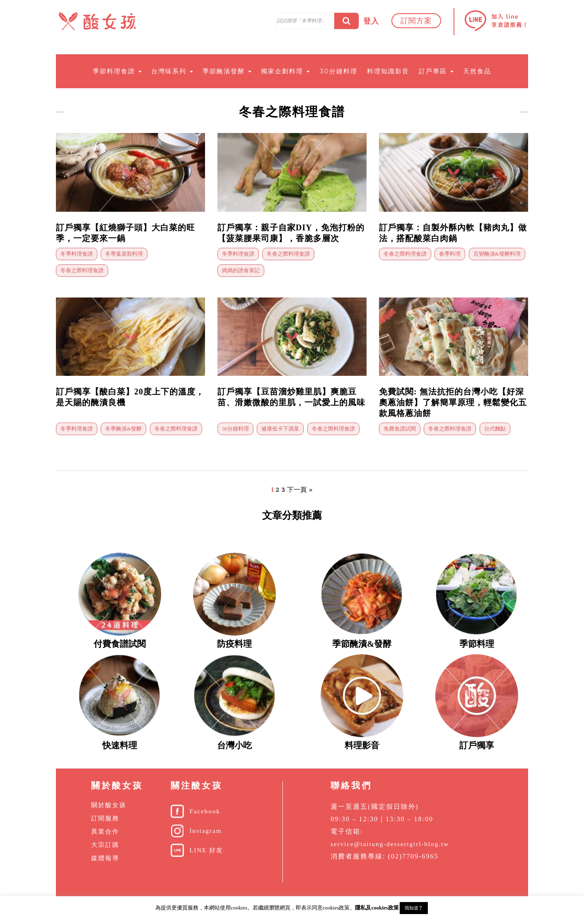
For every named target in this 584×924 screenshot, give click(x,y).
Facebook (205, 811)
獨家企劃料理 (285, 71)
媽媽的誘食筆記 (241, 270)
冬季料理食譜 (77, 254)
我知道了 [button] (414, 908)
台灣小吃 (234, 745)
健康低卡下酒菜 (280, 429)
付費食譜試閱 (120, 644)
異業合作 (105, 832)
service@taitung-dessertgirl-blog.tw (390, 844)
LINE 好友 (206, 850)
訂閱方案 (416, 21)
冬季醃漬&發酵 (123, 429)
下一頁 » (300, 490)
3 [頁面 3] (284, 490)
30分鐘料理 (339, 71)
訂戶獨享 (477, 745)
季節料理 (477, 644)
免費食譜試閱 (400, 429)
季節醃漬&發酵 (362, 644)
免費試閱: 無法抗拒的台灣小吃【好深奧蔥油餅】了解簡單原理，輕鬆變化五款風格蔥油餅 (453, 402)
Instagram (205, 831)
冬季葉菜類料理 (124, 254)
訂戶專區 (436, 71)
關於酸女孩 (109, 805)
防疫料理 (234, 644)
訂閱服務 (105, 818)
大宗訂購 (105, 845)
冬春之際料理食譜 (82, 270)
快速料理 (120, 745)
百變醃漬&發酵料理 (497, 254)
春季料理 (450, 254)
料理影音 (362, 745)
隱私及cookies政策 (377, 908)
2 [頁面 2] (278, 490)
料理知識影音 (388, 71)
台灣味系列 (172, 71)
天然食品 (477, 71)
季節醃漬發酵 (227, 71)
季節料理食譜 (117, 71)
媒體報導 (105, 858)
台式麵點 (495, 429)
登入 (371, 21)
